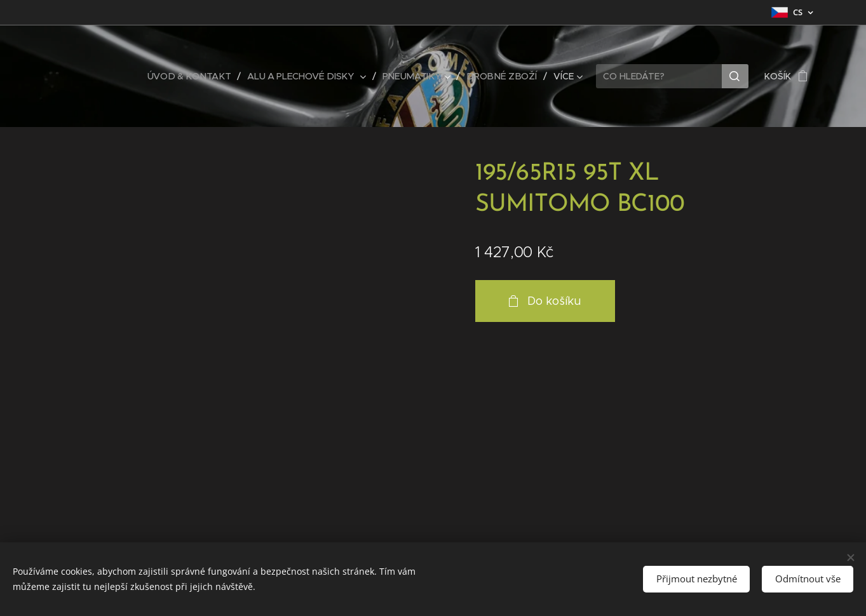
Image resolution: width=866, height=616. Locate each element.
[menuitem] (197, 76)
